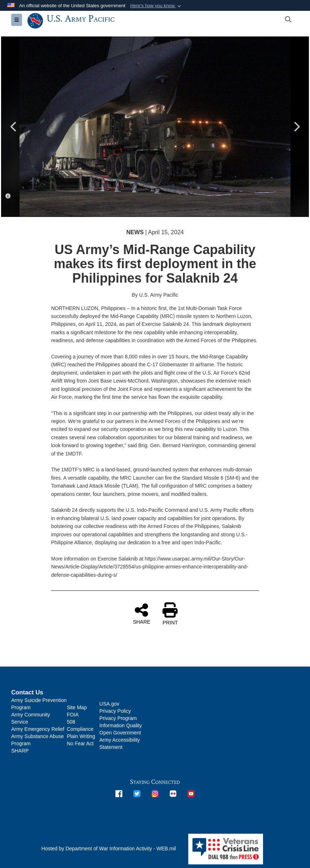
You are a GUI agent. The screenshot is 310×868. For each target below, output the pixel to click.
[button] (156, 6)
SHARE (142, 614)
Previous (14, 127)
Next (296, 127)
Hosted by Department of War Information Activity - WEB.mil (109, 849)
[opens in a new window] (119, 793)
